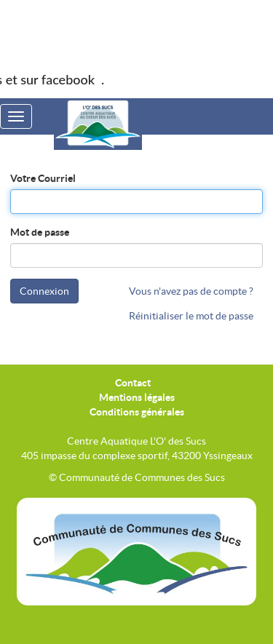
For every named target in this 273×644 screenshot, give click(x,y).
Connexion (44, 291)
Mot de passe (40, 232)
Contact (133, 383)
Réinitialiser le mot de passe (191, 316)
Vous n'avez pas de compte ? (191, 291)
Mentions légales (137, 397)
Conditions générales (137, 412)
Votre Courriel (43, 178)
